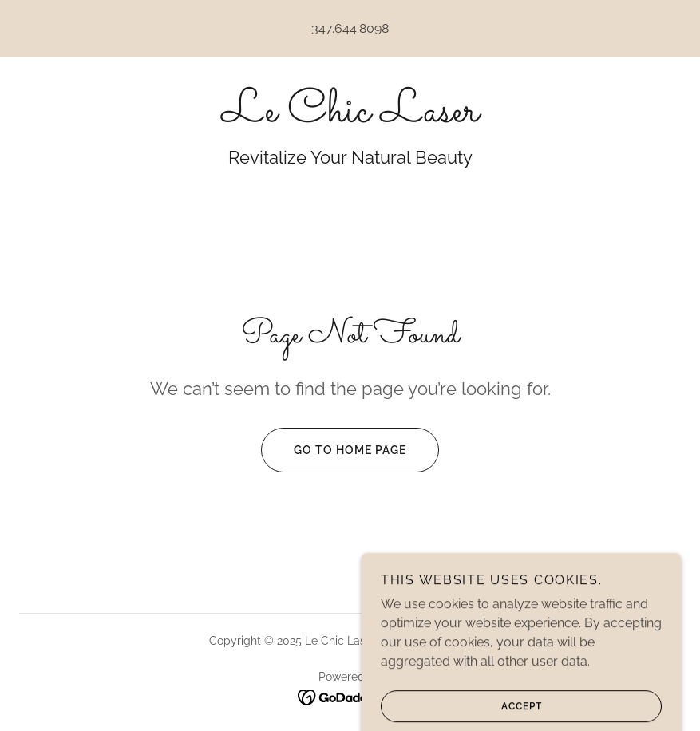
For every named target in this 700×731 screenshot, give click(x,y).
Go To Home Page (334, 450)
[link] (350, 117)
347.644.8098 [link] (350, 28)
